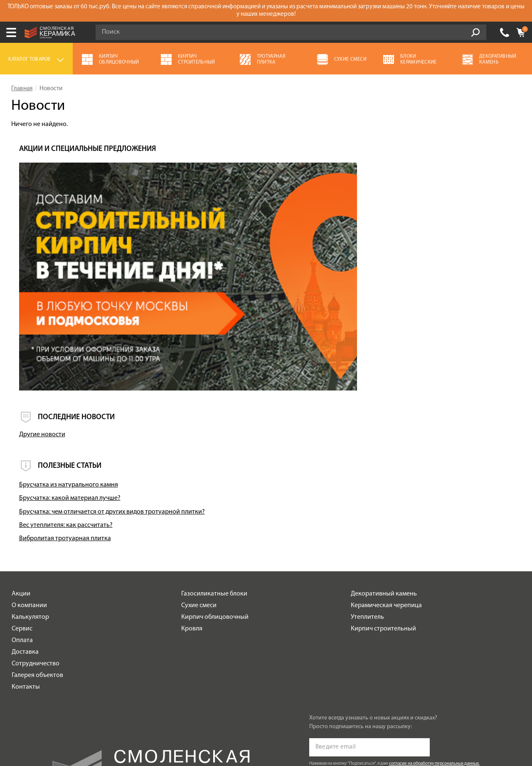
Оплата (22, 509)
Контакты (26, 555)
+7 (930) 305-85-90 (505, 32)
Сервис (22, 497)
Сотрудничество (36, 532)
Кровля (192, 497)
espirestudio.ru (412, 723)
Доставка (25, 520)
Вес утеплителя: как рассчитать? (399, 393)
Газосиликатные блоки (214, 462)
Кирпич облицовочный (215, 485)
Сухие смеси (199, 474)
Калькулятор (30, 485)
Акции (21, 462)
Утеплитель (367, 485)
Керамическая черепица (386, 474)
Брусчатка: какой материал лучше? (403, 358)
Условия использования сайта (155, 698)
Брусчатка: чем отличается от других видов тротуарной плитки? (433, 376)
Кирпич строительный (383, 497)
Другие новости (376, 295)
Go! (475, 32)
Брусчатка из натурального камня (402, 345)
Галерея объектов (37, 544)
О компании (29, 474)
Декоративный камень (384, 462)
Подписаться (335, 654)
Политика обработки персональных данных (155, 709)
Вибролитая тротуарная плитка (398, 407)
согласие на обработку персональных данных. (434, 632)
